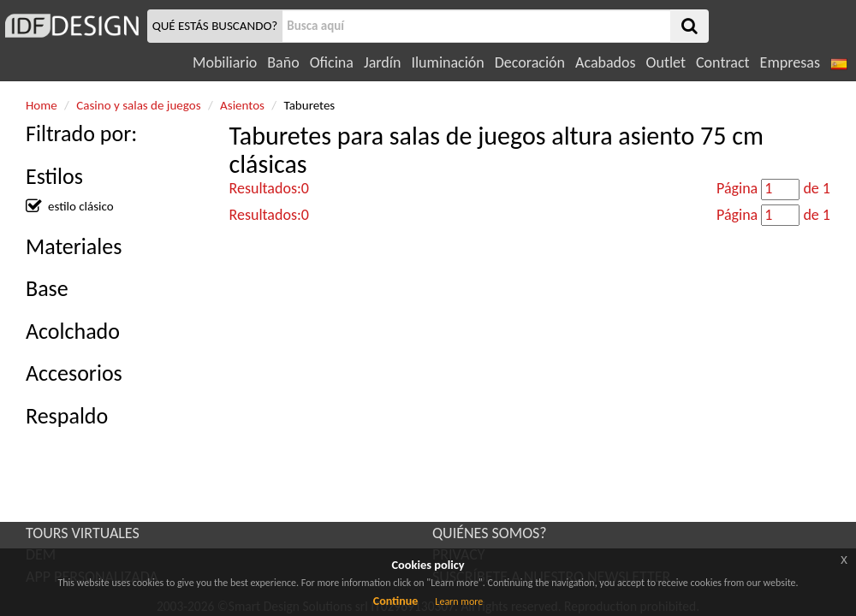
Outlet (666, 62)
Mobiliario (225, 62)
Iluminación (447, 62)
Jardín (382, 62)
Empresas (790, 62)
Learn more (459, 601)
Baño (283, 62)
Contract (723, 62)
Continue (396, 601)
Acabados (606, 62)
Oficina (332, 62)
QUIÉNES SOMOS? (490, 533)
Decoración (530, 62)
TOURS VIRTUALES (83, 533)
